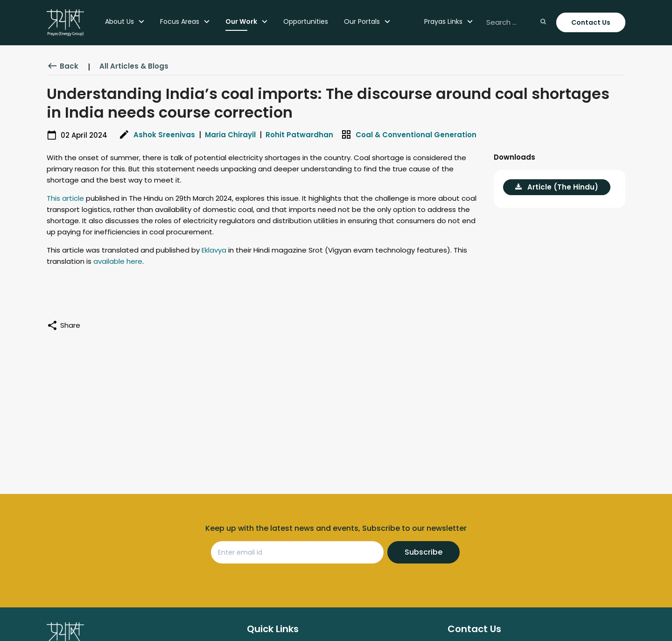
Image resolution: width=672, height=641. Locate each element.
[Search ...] (515, 23)
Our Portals (362, 21)
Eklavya (214, 250)
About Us (119, 21)
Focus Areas (180, 21)
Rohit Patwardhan (299, 135)
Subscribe (423, 552)
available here (118, 261)
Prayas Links (443, 21)
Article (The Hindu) (557, 187)
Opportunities (306, 21)
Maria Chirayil (230, 135)
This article (65, 198)
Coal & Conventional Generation (416, 135)
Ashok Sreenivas (164, 135)
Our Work (241, 21)
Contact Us (591, 22)
